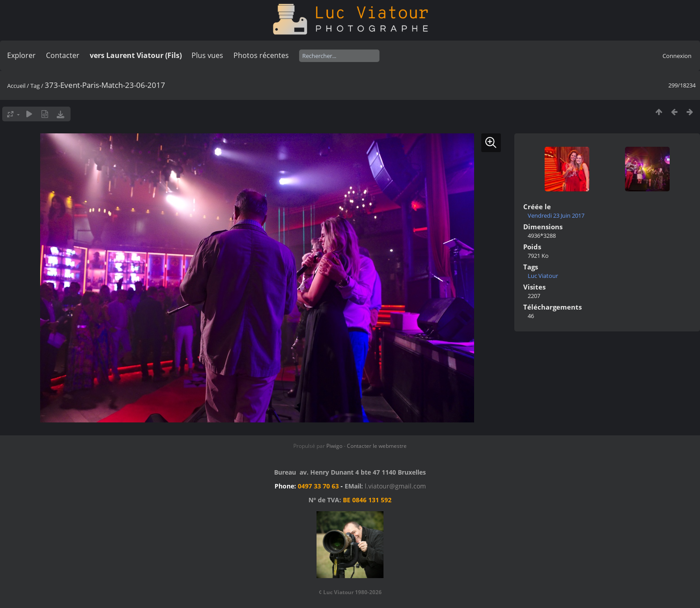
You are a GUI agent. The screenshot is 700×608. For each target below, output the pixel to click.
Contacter (63, 55)
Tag (35, 86)
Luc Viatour (543, 276)
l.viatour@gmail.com (395, 486)
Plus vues (207, 55)
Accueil (16, 86)
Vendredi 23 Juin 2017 (556, 215)
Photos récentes (261, 55)
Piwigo (334, 446)
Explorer (21, 55)
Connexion (677, 56)
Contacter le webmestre (377, 446)
